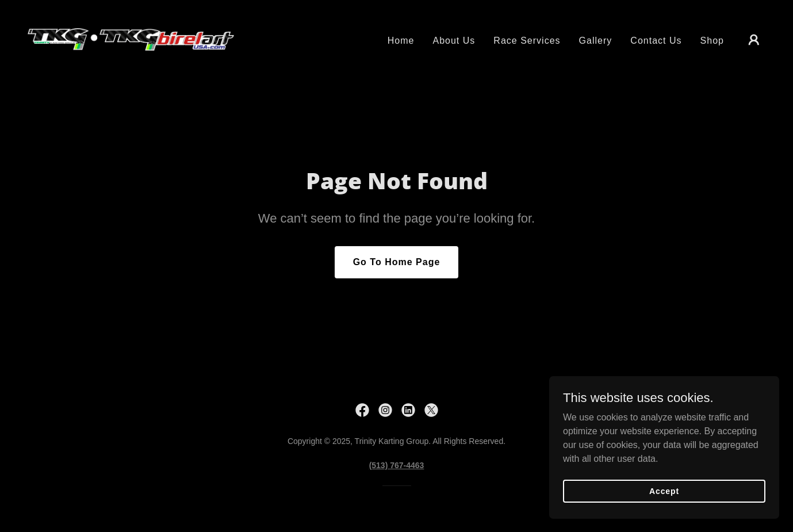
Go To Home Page (397, 262)
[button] (754, 40)
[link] (131, 39)
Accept (664, 507)
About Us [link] (454, 41)
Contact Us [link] (656, 41)
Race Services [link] (527, 41)
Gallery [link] (596, 41)
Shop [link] (712, 41)
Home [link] (401, 41)
